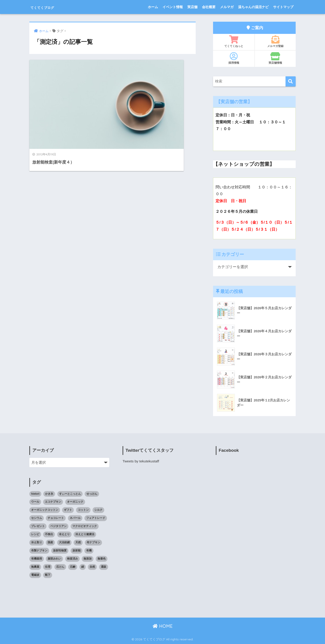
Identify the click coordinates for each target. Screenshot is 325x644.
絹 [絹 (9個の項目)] (83, 567)
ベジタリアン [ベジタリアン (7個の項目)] (58, 526)
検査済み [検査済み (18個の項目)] (72, 559)
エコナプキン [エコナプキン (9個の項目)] (53, 502)
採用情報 (234, 58)
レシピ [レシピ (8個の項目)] (35, 534)
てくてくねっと (234, 42)
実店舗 (192, 7)
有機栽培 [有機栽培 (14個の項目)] (37, 559)
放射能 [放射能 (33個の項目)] (77, 550)
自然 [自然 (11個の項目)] (92, 567)
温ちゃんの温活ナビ (253, 7)
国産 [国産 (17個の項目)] (50, 542)
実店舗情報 (275, 58)
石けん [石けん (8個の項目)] (60, 567)
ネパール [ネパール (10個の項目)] (75, 518)
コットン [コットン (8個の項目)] (83, 510)
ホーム (153, 7)
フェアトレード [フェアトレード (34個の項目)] (96, 518)
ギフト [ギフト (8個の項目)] (68, 510)
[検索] (291, 81)
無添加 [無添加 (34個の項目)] (88, 559)
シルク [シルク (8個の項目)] (98, 510)
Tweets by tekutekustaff (141, 461)
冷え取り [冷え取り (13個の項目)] (37, 542)
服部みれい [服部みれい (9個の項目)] (54, 559)
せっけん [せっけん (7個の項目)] (92, 494)
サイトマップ (283, 7)
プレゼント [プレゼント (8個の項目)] (38, 526)
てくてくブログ (50, 7)
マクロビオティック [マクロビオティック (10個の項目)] (85, 526)
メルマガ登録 (275, 42)
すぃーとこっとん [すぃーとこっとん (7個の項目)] (70, 494)
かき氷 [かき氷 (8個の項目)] (49, 494)
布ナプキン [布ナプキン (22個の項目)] (93, 542)
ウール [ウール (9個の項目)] (35, 502)
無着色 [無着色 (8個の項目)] (102, 559)
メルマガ (227, 7)
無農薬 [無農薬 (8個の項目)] (35, 567)
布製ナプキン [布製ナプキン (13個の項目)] (39, 550)
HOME (163, 626)
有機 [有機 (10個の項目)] (89, 550)
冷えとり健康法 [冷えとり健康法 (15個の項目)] (85, 534)
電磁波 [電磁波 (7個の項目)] (35, 575)
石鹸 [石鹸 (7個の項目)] (73, 567)
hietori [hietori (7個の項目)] (35, 494)
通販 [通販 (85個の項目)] (104, 567)
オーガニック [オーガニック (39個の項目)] (75, 502)
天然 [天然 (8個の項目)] (78, 542)
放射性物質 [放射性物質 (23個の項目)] (60, 550)
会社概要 (209, 7)
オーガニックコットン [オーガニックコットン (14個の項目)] (45, 510)
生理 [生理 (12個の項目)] (48, 567)
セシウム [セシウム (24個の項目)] (37, 518)
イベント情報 (173, 7)
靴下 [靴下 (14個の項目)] (48, 575)
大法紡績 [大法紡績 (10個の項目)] (64, 542)
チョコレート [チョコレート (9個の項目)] (56, 518)
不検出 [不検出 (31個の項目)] (49, 534)
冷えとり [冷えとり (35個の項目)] (64, 534)
